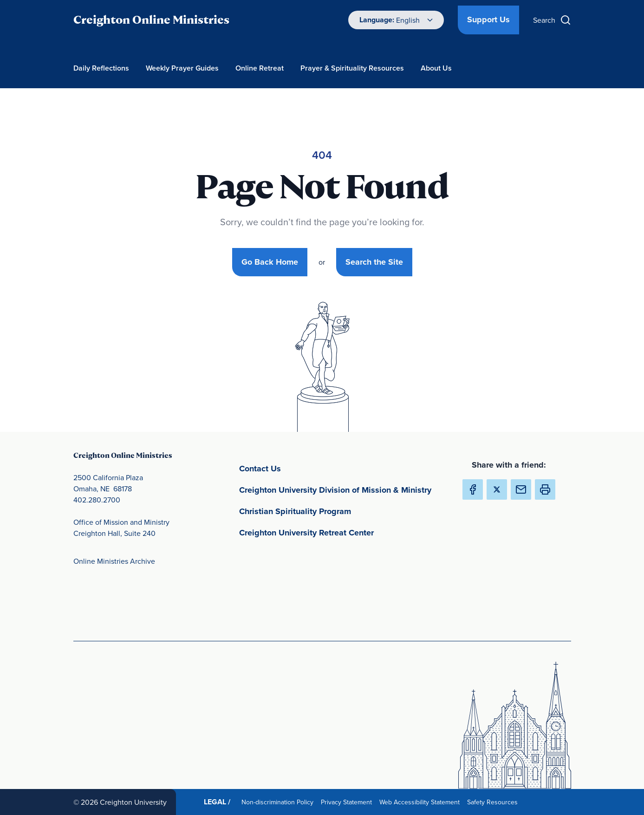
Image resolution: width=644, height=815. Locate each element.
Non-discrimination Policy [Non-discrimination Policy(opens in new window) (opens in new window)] (279, 802)
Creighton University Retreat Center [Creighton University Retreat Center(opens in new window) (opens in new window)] (343, 532)
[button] (545, 489)
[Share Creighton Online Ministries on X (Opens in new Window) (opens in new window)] (497, 489)
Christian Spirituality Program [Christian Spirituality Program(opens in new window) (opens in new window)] (338, 511)
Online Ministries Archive (114, 561)
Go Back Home (270, 262)
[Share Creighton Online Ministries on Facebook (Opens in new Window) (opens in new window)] (473, 489)
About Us (436, 68)
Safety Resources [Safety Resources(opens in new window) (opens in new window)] (494, 802)
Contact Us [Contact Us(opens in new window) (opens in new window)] (303, 468)
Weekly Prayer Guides (182, 68)
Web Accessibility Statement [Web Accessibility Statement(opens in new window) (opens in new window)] (421, 802)
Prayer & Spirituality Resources (352, 68)
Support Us (488, 20)
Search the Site (374, 262)
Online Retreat (260, 68)
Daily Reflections (101, 68)
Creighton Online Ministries (151, 20)
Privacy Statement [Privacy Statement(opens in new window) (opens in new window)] (348, 802)
